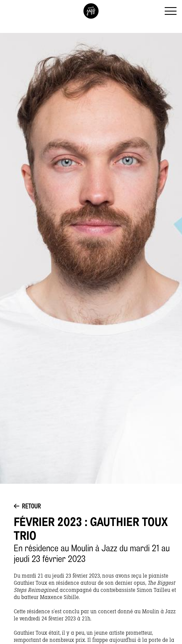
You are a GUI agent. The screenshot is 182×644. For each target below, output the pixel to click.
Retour (27, 507)
